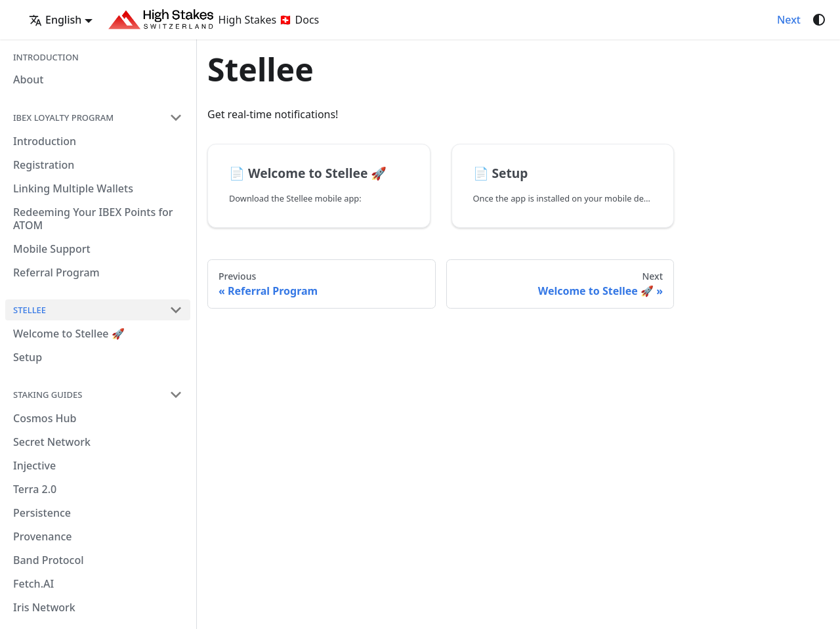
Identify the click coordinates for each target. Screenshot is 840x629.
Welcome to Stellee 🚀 (69, 334)
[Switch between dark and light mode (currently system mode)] (819, 20)
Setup (28, 357)
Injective (34, 466)
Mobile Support (52, 249)
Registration (44, 165)
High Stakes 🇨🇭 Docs (214, 20)
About (28, 79)
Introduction (46, 57)
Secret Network (52, 442)
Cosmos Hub (45, 418)
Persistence (42, 513)
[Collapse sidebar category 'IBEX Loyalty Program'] (176, 118)
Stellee (30, 310)
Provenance (43, 536)
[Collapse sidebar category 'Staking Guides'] (176, 395)
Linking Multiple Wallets (73, 188)
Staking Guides (48, 395)
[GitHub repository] (761, 20)
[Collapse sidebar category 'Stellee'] (176, 310)
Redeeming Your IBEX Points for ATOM (93, 219)
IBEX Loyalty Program (63, 118)
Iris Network (44, 607)
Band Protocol (49, 560)
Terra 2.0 (35, 489)
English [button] (55, 20)
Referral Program (56, 272)
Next (789, 20)
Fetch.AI (33, 584)
